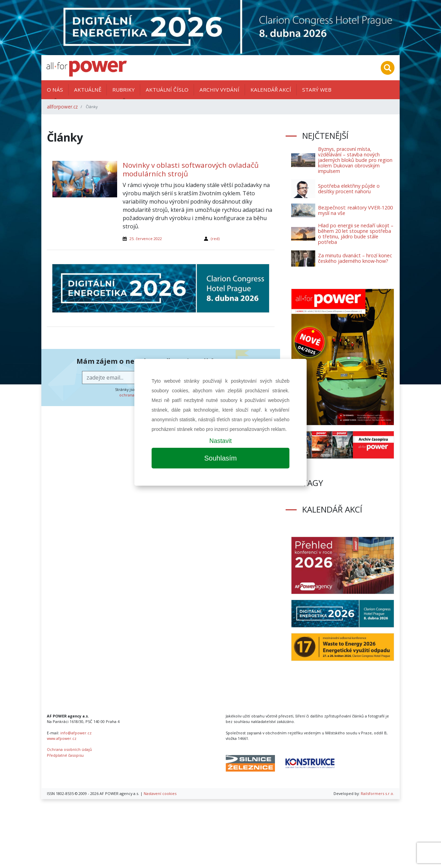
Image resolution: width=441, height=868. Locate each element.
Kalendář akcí (271, 90)
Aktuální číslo (167, 90)
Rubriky (124, 90)
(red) (215, 239)
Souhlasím (221, 458)
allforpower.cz (62, 107)
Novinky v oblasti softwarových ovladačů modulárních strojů (191, 169)
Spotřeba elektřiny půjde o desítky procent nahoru (349, 189)
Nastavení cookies (160, 793)
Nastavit (220, 441)
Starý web (317, 90)
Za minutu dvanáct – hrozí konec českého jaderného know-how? (355, 258)
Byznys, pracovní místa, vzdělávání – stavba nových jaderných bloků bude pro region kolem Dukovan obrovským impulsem (355, 160)
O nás (55, 90)
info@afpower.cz (76, 733)
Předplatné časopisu (65, 755)
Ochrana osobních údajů (69, 749)
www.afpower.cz (62, 738)
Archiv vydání (219, 90)
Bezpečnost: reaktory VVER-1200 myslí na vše (355, 210)
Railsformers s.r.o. (377, 793)
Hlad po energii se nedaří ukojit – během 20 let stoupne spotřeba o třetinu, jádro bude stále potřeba (356, 234)
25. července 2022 (146, 239)
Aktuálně (88, 90)
